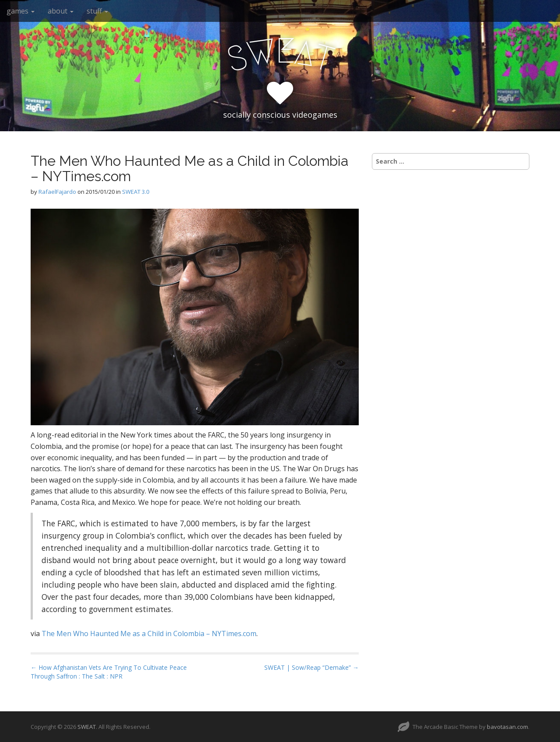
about (61, 11)
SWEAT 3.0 (136, 192)
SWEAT (87, 727)
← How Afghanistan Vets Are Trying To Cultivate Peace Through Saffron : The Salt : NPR (109, 672)
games (21, 11)
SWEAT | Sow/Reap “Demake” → (311, 667)
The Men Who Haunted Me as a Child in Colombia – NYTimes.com (149, 633)
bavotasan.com (507, 727)
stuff (97, 11)
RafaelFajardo (57, 192)
